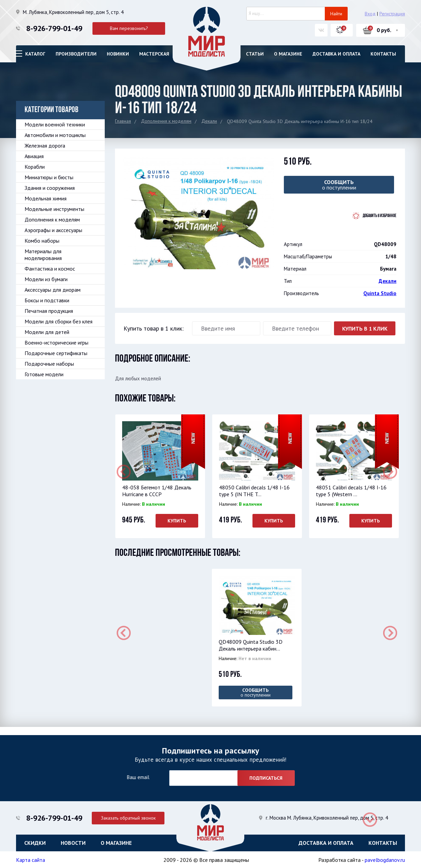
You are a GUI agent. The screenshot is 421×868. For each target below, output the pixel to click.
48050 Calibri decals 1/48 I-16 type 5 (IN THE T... (254, 491)
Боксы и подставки (47, 300)
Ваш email (138, 777)
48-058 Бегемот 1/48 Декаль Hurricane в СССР (156, 491)
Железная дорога (45, 146)
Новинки (118, 54)
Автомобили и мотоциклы (55, 135)
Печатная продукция (49, 311)
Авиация (34, 156)
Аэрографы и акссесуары (53, 230)
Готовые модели (44, 374)
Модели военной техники (55, 124)
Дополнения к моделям (166, 121)
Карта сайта (31, 859)
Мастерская (154, 54)
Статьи (255, 54)
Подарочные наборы (49, 364)
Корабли (35, 167)
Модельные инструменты (54, 209)
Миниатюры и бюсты (49, 177)
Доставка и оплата (336, 54)
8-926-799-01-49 (54, 28)
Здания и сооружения (50, 188)
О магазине (288, 54)
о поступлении (339, 185)
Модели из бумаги (46, 279)
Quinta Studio (380, 293)
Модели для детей (47, 332)
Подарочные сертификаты (56, 353)
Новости (73, 842)
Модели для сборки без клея (59, 321)
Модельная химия (46, 198)
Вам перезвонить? (129, 28)
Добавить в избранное (380, 216)
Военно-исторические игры (56, 342)
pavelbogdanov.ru (385, 859)
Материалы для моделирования (43, 255)
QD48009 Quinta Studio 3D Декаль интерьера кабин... (250, 645)
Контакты (383, 54)
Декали (209, 121)
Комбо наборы (42, 241)
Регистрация (392, 14)
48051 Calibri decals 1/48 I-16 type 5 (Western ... (351, 491)
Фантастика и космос (50, 269)
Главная (123, 121)
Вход (370, 14)
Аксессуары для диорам (53, 290)
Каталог (35, 54)
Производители (76, 54)
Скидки (35, 842)
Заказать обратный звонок (129, 817)
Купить (177, 521)
